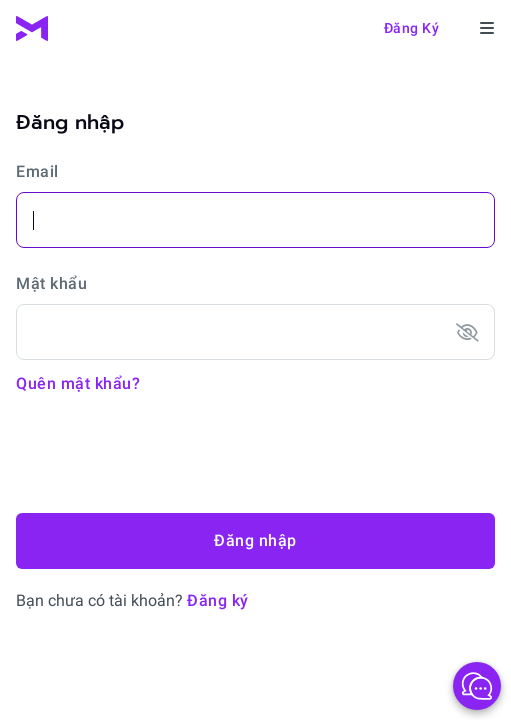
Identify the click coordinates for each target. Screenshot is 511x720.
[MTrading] (32, 28)
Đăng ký (412, 28)
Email (37, 171)
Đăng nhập (255, 540)
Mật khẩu (51, 283)
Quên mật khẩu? (78, 383)
